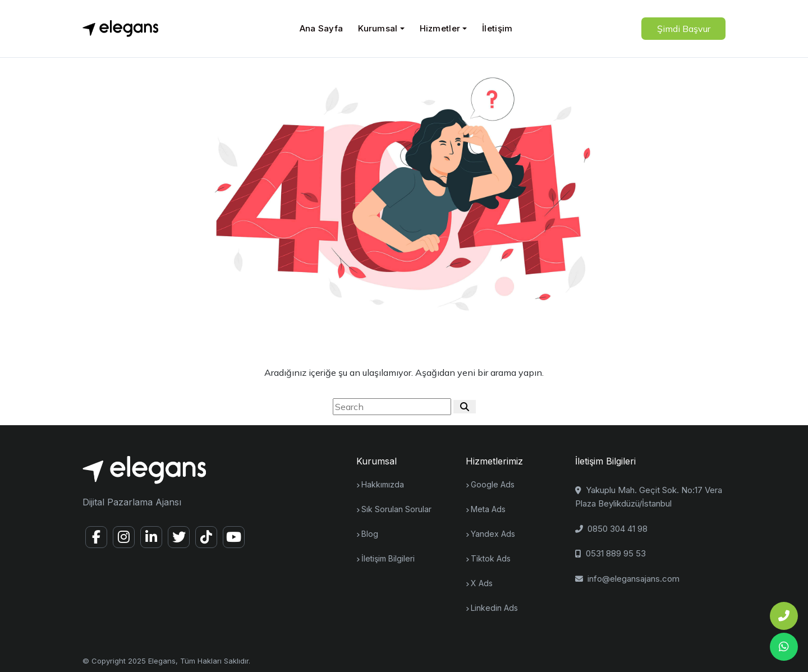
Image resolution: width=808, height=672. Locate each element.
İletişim (497, 28)
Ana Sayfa (322, 28)
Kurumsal (378, 28)
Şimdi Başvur (684, 29)
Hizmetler (440, 28)
